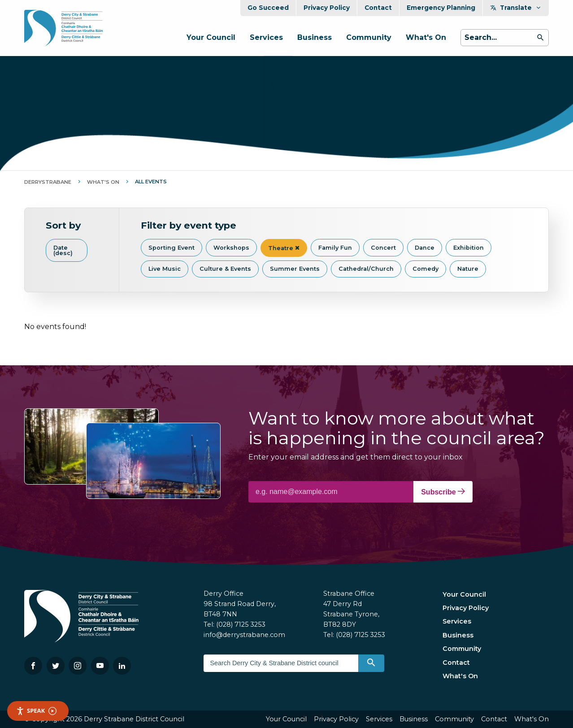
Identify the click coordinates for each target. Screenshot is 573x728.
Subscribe (443, 492)
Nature (468, 269)
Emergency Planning (441, 8)
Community (369, 37)
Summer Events (295, 269)
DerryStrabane (48, 182)
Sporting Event (171, 248)
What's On (426, 37)
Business (315, 37)
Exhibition (469, 248)
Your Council (211, 37)
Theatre (284, 248)
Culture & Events (225, 269)
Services (266, 37)
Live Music (165, 269)
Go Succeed (268, 8)
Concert (383, 248)
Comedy (425, 269)
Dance (425, 248)
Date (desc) (63, 251)
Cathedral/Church (366, 269)
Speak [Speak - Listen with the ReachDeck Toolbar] (36, 711)
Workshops (231, 248)
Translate (516, 8)
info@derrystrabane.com (244, 635)
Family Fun (335, 248)
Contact (378, 8)
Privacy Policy (327, 8)
